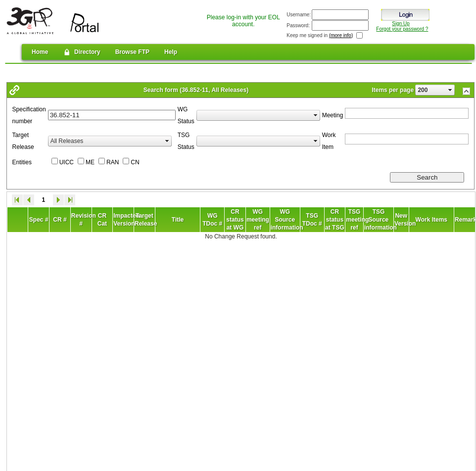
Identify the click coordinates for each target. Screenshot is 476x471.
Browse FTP (132, 52)
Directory (81, 52)
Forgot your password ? (402, 29)
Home (40, 52)
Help (171, 52)
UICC (67, 162)
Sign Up (401, 24)
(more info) (341, 35)
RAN (113, 162)
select (450, 90)
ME (90, 162)
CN (135, 162)
